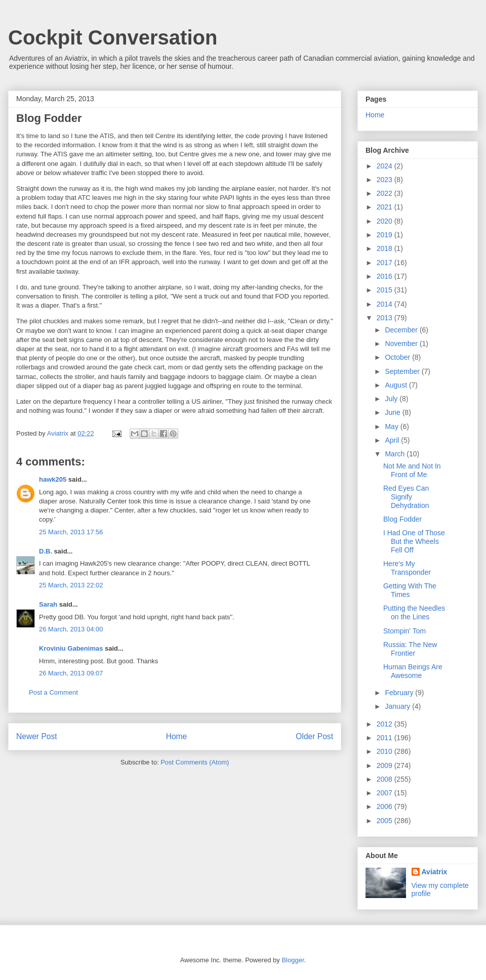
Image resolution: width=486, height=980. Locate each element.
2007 (386, 793)
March (396, 454)
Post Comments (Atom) (195, 762)
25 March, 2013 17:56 (71, 532)
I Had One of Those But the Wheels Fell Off (414, 541)
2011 (386, 738)
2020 (386, 221)
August (397, 385)
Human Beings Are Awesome (413, 671)
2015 (386, 290)
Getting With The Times (410, 590)
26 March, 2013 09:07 (71, 673)
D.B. (46, 551)
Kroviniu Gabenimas (71, 648)
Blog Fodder (402, 519)
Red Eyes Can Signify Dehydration (406, 497)
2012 (386, 724)
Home (177, 736)
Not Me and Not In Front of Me (412, 470)
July (392, 399)
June (393, 412)
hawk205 (53, 479)
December (402, 330)
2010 (386, 751)
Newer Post (37, 736)
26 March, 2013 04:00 (71, 629)
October (398, 357)
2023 (386, 180)
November (402, 344)
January (398, 706)
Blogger (293, 960)
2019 (386, 235)
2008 (386, 779)
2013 (386, 318)
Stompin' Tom (404, 631)
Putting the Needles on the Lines (414, 612)
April (393, 440)
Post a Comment (53, 692)
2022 (386, 193)
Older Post (314, 736)
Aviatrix (435, 872)
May (392, 427)
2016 (386, 276)
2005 (386, 821)
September (403, 371)
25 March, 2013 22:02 (71, 585)
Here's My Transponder (407, 568)
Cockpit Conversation (113, 37)
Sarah (48, 604)
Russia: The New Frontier (410, 649)
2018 (386, 248)
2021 (386, 207)
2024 (386, 166)
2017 (386, 263)
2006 (386, 806)
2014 (386, 304)
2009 (386, 765)
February (400, 693)
